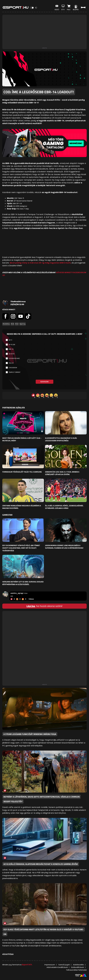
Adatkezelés (78, 965)
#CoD (17, 324)
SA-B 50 (12, 354)
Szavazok (44, 382)
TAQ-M (11, 363)
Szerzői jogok (64, 965)
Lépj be (31, 606)
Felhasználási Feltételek (76, 970)
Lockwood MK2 (14, 358)
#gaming (22, 324)
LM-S (10, 340)
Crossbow (13, 368)
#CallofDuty (6, 324)
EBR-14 (11, 349)
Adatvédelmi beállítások (57, 967)
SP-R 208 (12, 345)
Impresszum (50, 965)
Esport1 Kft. (27, 965)
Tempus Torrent (15, 372)
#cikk (12, 324)
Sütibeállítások (77, 967)
